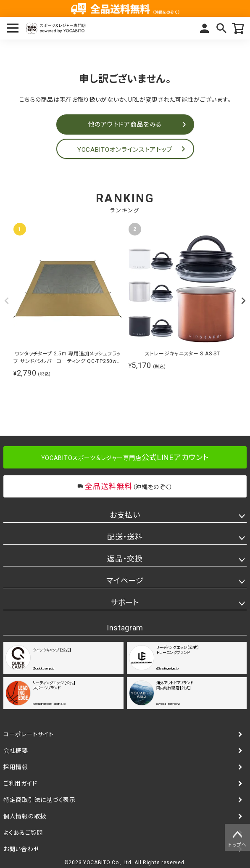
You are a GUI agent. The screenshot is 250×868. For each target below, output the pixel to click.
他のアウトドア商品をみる (125, 124)
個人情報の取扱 (25, 816)
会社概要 (16, 751)
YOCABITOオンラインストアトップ (125, 150)
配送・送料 (125, 537)
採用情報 (16, 767)
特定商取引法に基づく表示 (39, 800)
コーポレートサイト (28, 734)
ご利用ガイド (20, 783)
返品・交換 (125, 559)
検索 (221, 28)
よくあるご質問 (23, 833)
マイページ (205, 28)
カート (238, 28)
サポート (125, 602)
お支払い (125, 515)
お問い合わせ (21, 849)
